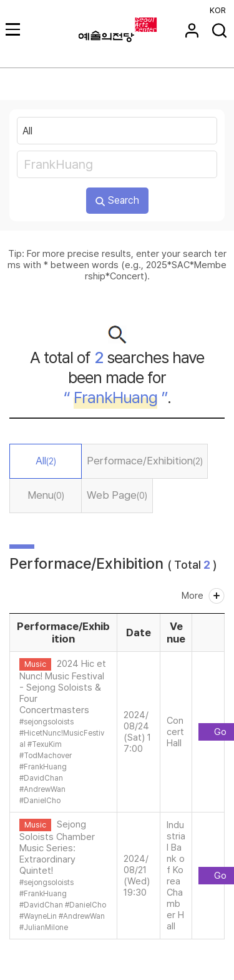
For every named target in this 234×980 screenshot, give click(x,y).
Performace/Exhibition (145, 461)
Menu (46, 495)
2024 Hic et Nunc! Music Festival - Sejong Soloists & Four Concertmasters (63, 687)
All (46, 461)
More (193, 596)
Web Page (117, 495)
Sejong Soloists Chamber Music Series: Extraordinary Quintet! (57, 847)
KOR (218, 10)
